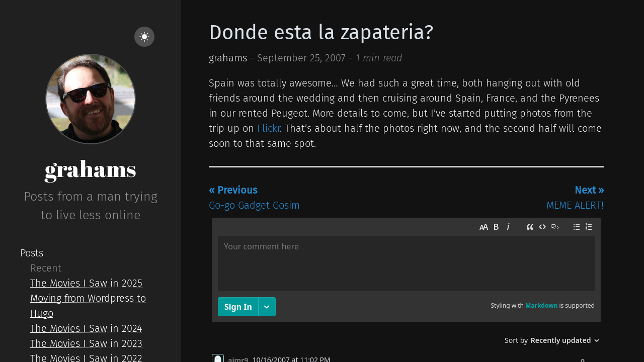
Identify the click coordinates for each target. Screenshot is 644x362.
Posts (32, 253)
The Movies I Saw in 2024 (86, 328)
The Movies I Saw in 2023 (86, 343)
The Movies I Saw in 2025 (86, 283)
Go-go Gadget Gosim (254, 198)
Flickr (268, 128)
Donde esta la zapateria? (321, 33)
